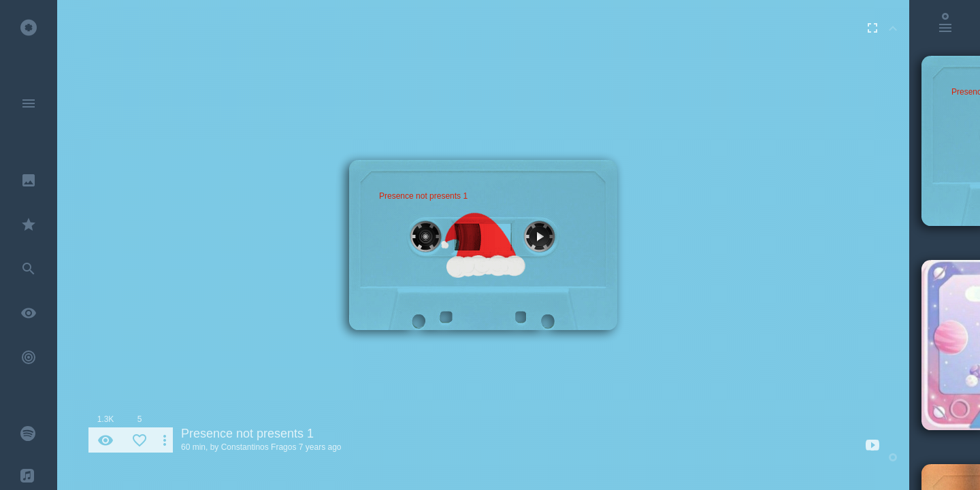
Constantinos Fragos (259, 447)
